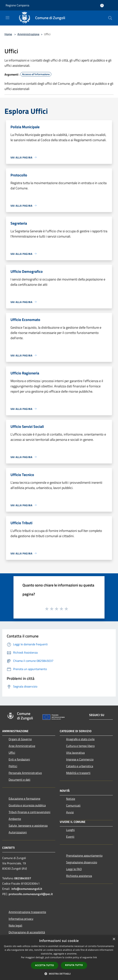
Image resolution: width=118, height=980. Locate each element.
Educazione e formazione (24, 799)
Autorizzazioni (18, 832)
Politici (13, 766)
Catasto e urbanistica (80, 766)
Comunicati (73, 805)
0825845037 (23, 878)
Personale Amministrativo (25, 773)
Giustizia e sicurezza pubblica (27, 805)
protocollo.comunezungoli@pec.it (31, 894)
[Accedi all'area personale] (102, 6)
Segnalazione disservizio (82, 862)
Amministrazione (28, 34)
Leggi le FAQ (74, 869)
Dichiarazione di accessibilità (27, 932)
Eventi (70, 837)
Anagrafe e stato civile (80, 739)
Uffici (12, 753)
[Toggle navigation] (7, 18)
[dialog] (59, 958)
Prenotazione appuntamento (84, 856)
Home (8, 34)
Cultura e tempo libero (80, 746)
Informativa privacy (21, 919)
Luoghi (70, 830)
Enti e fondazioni (19, 759)
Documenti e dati (19, 780)
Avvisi (70, 812)
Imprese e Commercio (80, 759)
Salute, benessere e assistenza (28, 826)
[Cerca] (110, 18)
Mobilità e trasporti (78, 773)
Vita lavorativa (75, 753)
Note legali (15, 925)
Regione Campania (17, 5)
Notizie (71, 799)
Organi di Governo (20, 739)
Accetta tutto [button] (45, 965)
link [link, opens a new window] (95, 957)
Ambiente (15, 819)
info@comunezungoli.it (27, 889)
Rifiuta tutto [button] (74, 965)
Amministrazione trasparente (27, 912)
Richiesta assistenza (79, 876)
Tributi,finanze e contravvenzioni (29, 812)
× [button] (114, 939)
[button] (59, 974)
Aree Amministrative (22, 746)
